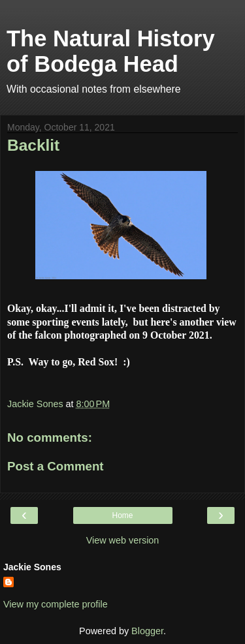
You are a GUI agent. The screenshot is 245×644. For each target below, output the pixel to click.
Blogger (147, 631)
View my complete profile (56, 604)
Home (122, 515)
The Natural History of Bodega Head (111, 51)
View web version (123, 540)
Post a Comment (56, 466)
